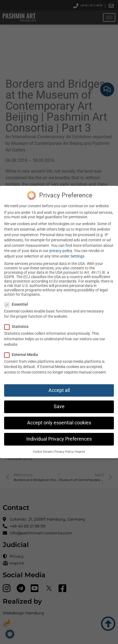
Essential (16, 304)
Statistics (16, 327)
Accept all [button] (59, 390)
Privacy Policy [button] (64, 452)
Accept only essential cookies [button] (59, 423)
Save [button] (59, 407)
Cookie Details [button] (43, 452)
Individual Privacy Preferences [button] (59, 439)
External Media (21, 355)
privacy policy (61, 251)
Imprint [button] (80, 452)
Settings (77, 256)
